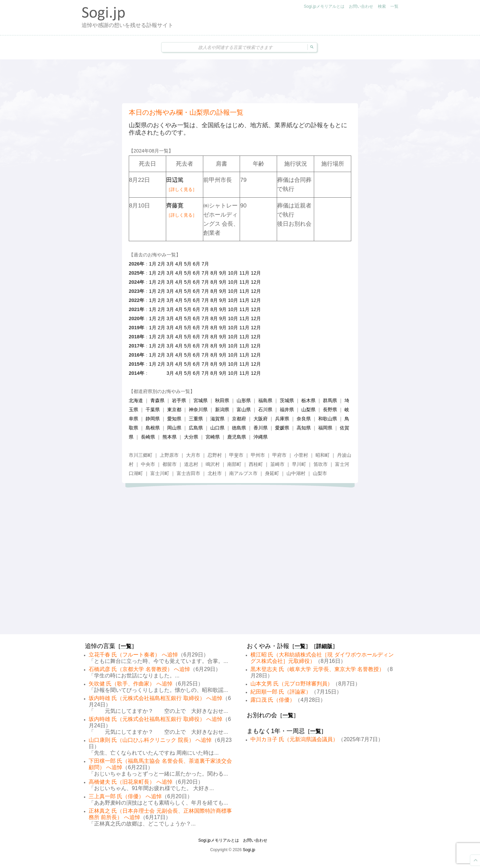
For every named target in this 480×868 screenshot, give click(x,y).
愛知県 (174, 419)
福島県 (265, 400)
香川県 (261, 428)
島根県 (153, 428)
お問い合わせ (361, 6)
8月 (214, 273)
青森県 (157, 400)
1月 (153, 264)
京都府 (239, 419)
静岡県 (153, 419)
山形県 (244, 400)
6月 (197, 264)
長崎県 (148, 437)
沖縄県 (261, 437)
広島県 (196, 428)
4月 (179, 264)
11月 (244, 273)
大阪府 (261, 419)
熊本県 (170, 437)
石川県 (265, 410)
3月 (170, 264)
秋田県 (222, 400)
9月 (223, 273)
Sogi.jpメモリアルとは (324, 6)
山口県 (217, 428)
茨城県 (287, 400)
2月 (161, 264)
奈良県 (304, 419)
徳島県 (239, 428)
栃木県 (308, 400)
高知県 (304, 428)
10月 (233, 273)
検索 (382, 6)
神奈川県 (198, 410)
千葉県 (153, 410)
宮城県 (201, 400)
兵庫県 (282, 419)
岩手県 (179, 400)
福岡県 (325, 428)
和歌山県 (328, 419)
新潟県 (222, 410)
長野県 (330, 410)
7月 (205, 264)
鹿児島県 (237, 437)
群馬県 (330, 400)
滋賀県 (217, 419)
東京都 (174, 410)
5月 (188, 264)
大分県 (191, 437)
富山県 (244, 410)
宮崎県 (213, 437)
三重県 (196, 419)
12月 (256, 273)
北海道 (136, 400)
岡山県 (174, 428)
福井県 (287, 410)
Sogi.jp (249, 850)
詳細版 (324, 646)
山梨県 (308, 410)
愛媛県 (282, 428)
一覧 (394, 6)
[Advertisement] (240, 81)
